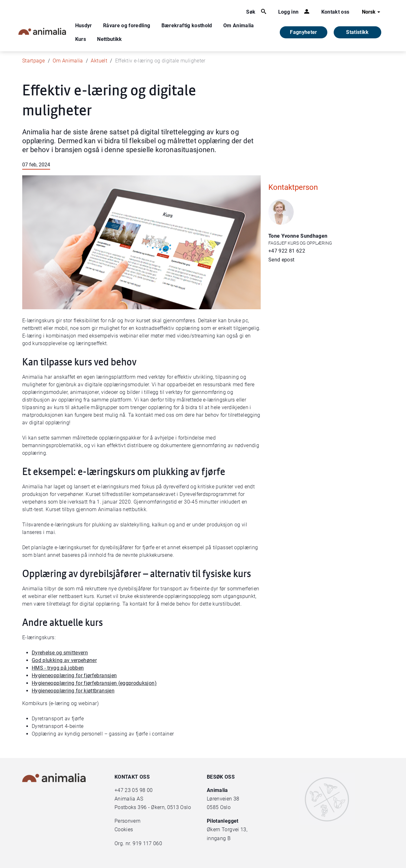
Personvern (128, 821)
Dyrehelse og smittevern (60, 653)
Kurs (81, 39)
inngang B (219, 838)
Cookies (124, 829)
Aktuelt (99, 61)
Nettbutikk (110, 39)
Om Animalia (239, 26)
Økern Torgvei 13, (228, 829)
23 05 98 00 (139, 790)
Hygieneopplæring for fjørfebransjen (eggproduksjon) (94, 683)
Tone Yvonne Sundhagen (298, 236)
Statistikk (357, 32)
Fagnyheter (304, 32)
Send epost (282, 260)
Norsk (372, 12)
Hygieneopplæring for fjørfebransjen (74, 675)
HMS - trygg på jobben (58, 668)
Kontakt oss (335, 12)
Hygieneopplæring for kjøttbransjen (73, 691)
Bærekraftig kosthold (187, 26)
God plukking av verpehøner (64, 660)
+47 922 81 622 (287, 251)
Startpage (33, 61)
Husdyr (84, 26)
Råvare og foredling (127, 26)
